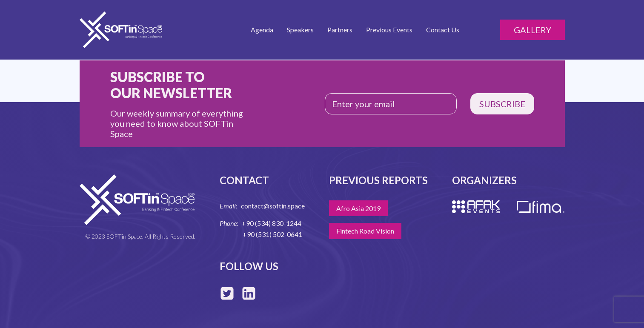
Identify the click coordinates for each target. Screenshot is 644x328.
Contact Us (443, 30)
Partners (340, 30)
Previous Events (389, 30)
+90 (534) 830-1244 (272, 223)
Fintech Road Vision (365, 231)
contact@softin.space (273, 206)
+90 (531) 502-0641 (272, 234)
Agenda (262, 30)
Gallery (532, 30)
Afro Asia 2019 (358, 208)
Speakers (300, 30)
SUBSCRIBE (502, 104)
